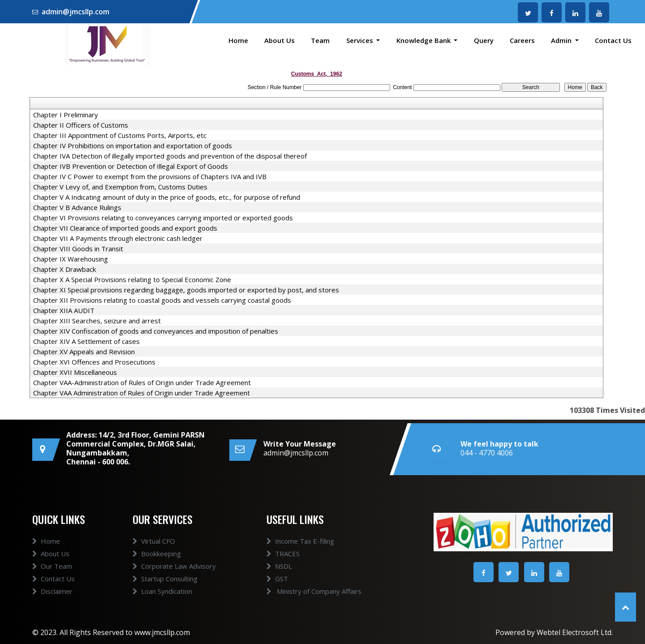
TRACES (283, 554)
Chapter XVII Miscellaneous (75, 372)
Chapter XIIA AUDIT (64, 310)
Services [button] (361, 40)
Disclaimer (52, 591)
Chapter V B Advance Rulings (77, 207)
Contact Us (613, 40)
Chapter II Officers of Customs (81, 125)
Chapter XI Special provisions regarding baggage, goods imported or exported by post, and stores (186, 290)
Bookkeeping (157, 554)
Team (320, 40)
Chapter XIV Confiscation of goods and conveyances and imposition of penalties (156, 331)
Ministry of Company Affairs (314, 591)
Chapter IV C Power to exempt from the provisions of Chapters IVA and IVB (150, 176)
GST (277, 579)
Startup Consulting (165, 579)
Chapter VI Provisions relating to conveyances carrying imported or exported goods (163, 218)
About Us (279, 40)
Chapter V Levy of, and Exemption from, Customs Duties (120, 187)
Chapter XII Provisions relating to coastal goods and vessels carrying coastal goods (162, 300)
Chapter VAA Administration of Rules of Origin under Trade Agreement (142, 393)
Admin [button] (562, 40)
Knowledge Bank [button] (424, 40)
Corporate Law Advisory (174, 566)
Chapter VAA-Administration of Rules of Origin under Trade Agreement (142, 382)
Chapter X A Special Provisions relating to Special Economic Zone (132, 279)
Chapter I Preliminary (66, 115)
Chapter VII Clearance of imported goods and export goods (125, 228)
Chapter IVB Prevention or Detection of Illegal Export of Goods (131, 166)
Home (238, 40)
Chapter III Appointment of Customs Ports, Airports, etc (120, 135)
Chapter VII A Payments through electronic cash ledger (118, 238)
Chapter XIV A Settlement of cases (86, 341)
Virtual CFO (154, 541)
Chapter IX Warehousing (71, 259)
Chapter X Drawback (64, 269)
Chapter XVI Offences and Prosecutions (94, 362)
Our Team (52, 566)
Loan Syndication (162, 591)
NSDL (279, 566)
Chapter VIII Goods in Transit (78, 249)
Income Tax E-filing (300, 541)
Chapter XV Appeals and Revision (84, 352)
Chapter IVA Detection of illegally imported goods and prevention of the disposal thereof (170, 156)
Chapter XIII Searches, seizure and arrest (97, 321)
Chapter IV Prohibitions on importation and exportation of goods (133, 146)
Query (484, 40)
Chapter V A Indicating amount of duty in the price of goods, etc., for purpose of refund (167, 197)
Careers (522, 40)
